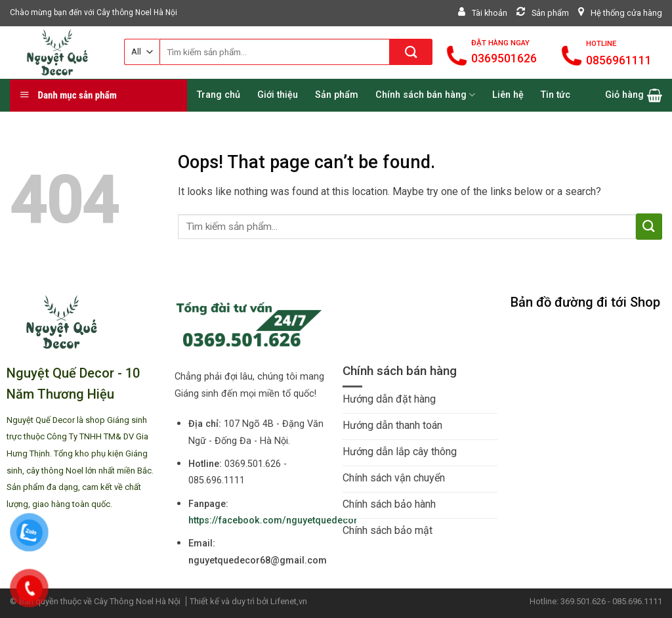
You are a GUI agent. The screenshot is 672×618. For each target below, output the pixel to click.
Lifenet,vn (289, 601)
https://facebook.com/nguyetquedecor (273, 520)
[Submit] (411, 52)
